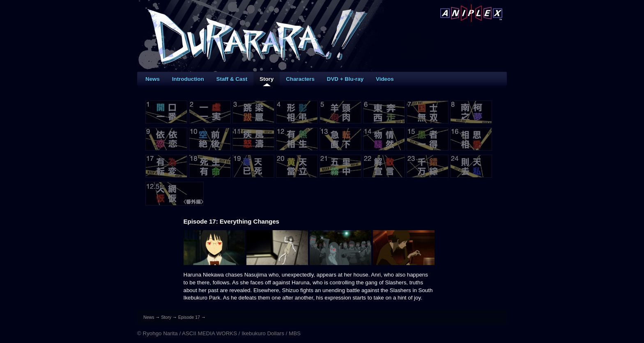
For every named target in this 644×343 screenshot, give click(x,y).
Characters (300, 79)
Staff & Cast (232, 79)
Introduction (188, 79)
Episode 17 (189, 317)
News (153, 79)
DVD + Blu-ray (345, 79)
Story (267, 79)
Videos (385, 79)
